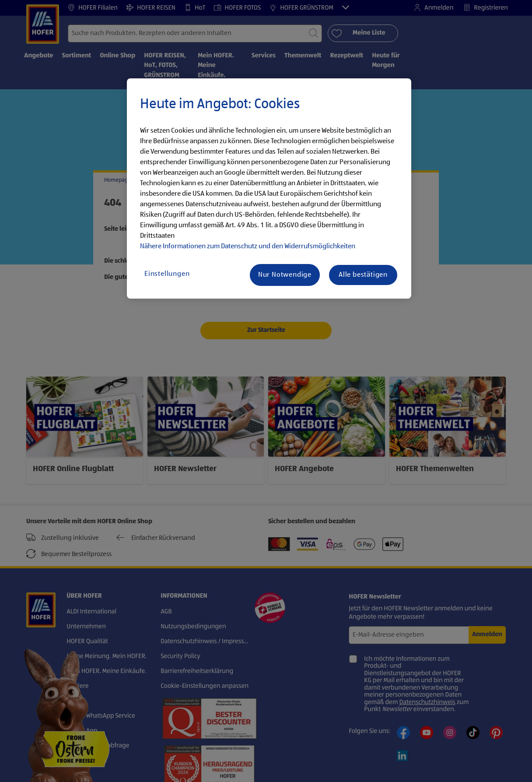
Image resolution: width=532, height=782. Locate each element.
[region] (269, 189)
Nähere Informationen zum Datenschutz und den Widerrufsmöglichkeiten (248, 247)
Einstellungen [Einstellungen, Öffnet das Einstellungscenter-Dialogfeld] (167, 274)
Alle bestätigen (363, 275)
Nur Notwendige (285, 275)
